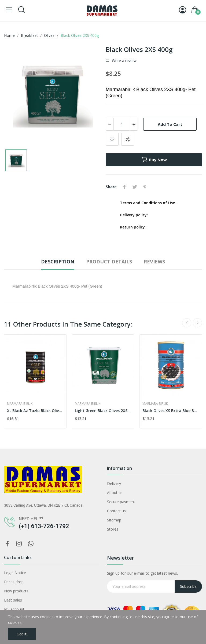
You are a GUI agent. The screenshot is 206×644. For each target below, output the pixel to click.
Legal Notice (15, 573)
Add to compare (128, 139)
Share (124, 187)
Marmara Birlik (20, 404)
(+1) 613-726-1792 (44, 526)
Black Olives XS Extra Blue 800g (171, 411)
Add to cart (170, 124)
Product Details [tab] (109, 262)
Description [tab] (58, 262)
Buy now (154, 160)
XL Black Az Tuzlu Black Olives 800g (35, 411)
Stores (113, 529)
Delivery (114, 483)
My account (14, 609)
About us (115, 493)
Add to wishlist (112, 139)
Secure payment (121, 502)
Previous (187, 323)
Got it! (22, 634)
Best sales (13, 600)
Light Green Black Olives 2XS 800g (103, 411)
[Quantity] (122, 124)
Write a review (124, 61)
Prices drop (14, 582)
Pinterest (145, 187)
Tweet (135, 187)
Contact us (116, 511)
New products (16, 591)
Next (197, 323)
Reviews (154, 262)
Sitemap (114, 520)
